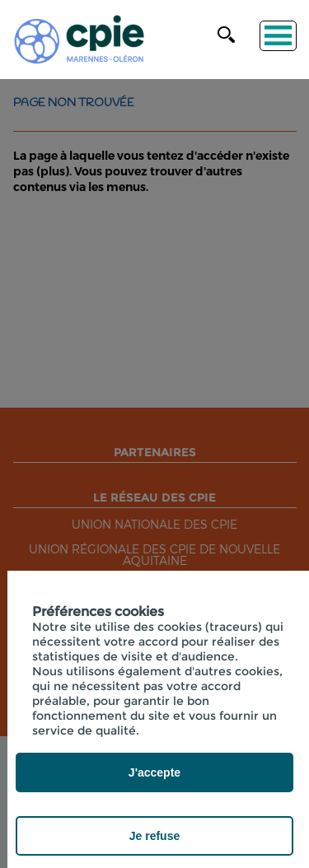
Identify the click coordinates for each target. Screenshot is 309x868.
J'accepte (154, 772)
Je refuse (154, 836)
